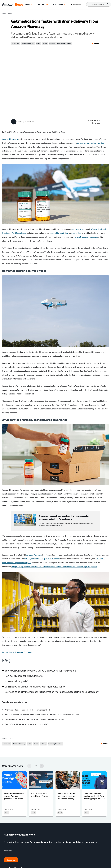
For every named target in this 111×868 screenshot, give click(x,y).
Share (95, 44)
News (27, 4)
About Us (42, 4)
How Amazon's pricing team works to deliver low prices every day (67, 796)
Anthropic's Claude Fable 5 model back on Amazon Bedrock (29, 710)
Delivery (52, 44)
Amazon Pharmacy (28, 44)
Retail (10, 13)
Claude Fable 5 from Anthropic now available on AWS (26, 724)
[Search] (98, 4)
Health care (16, 44)
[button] (31, 5)
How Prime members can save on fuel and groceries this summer (14, 796)
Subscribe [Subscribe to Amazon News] (76, 4)
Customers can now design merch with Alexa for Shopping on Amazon (94, 796)
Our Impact (58, 4)
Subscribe (11, 860)
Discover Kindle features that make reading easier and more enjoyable (34, 719)
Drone (45, 44)
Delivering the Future (64, 44)
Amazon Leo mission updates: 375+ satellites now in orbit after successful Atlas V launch (42, 715)
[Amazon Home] (13, 4)
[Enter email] (51, 851)
